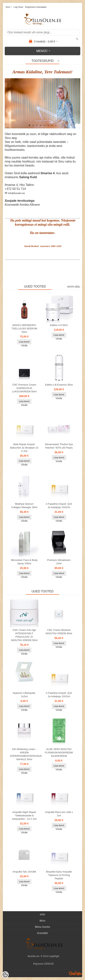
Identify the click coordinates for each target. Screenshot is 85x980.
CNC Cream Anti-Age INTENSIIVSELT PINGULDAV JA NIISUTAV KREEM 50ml (24, 635)
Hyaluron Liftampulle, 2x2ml (24, 695)
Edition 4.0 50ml (59, 325)
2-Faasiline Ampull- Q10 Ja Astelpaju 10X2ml (59, 506)
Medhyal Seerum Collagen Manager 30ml (24, 506)
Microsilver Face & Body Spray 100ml (24, 562)
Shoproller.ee (76, 973)
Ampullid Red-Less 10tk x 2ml (59, 814)
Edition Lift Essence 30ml (59, 385)
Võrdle (24, 346)
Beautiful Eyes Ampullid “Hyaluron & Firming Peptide (59, 875)
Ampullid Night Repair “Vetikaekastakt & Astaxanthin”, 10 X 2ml (24, 816)
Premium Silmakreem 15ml (59, 562)
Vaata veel (74, 287)
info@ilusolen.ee (16, 193)
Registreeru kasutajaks (36, 7)
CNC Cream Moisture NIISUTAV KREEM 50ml (59, 632)
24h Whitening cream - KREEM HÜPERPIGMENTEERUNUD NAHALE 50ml (25, 754)
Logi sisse (18, 7)
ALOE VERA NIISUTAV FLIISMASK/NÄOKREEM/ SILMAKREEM (59, 753)
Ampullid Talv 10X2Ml (24, 872)
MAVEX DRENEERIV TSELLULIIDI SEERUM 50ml (24, 329)
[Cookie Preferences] (5, 975)
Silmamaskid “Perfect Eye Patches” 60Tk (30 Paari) (59, 446)
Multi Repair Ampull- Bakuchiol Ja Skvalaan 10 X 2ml (24, 448)
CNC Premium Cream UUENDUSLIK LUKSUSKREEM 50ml (24, 388)
